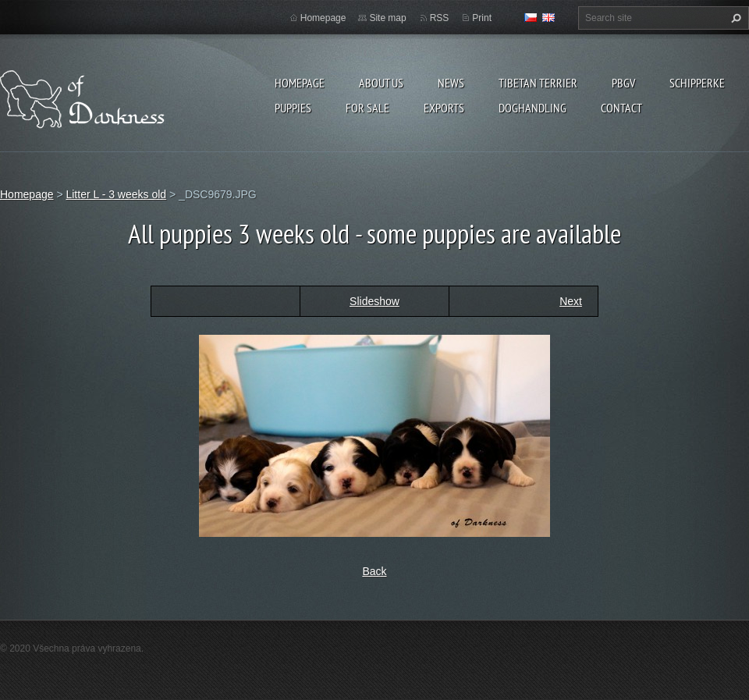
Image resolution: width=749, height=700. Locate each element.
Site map (387, 18)
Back (374, 571)
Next (571, 301)
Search (734, 18)
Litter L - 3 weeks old (116, 194)
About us (381, 83)
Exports (444, 108)
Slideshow (374, 301)
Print (482, 18)
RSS (440, 18)
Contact (621, 108)
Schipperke (697, 83)
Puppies (293, 108)
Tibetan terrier (538, 83)
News (451, 83)
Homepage (300, 83)
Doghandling (532, 108)
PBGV (623, 83)
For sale (367, 108)
